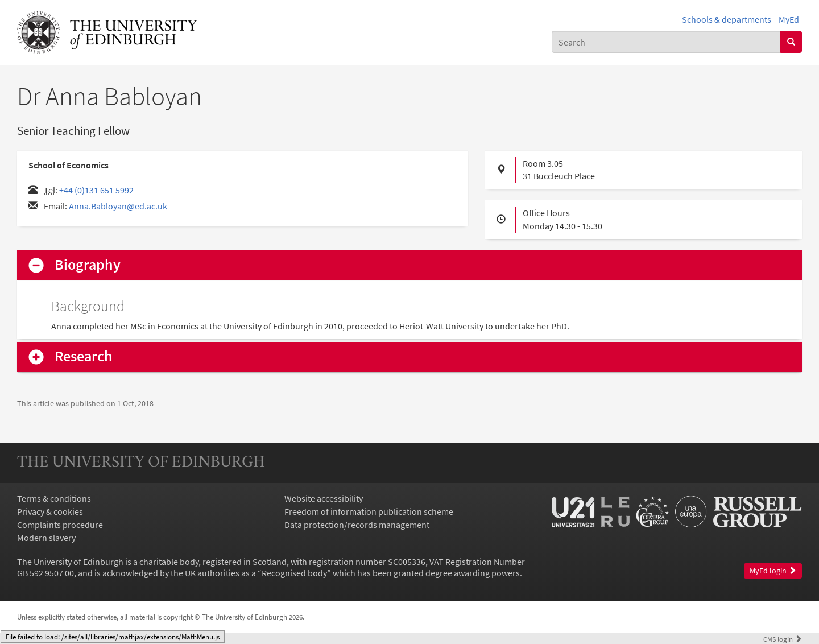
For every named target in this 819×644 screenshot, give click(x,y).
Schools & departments (727, 19)
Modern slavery (46, 538)
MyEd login (773, 571)
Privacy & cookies (50, 511)
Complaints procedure (60, 525)
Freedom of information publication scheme (369, 511)
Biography (88, 265)
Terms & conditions (54, 498)
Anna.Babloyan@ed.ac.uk (118, 206)
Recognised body (294, 573)
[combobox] (666, 42)
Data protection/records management (357, 525)
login (783, 639)
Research (84, 356)
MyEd (789, 19)
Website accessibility (324, 498)
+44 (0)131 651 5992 (96, 190)
